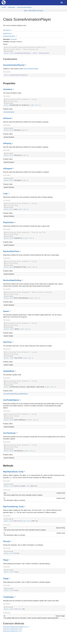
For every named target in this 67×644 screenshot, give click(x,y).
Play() (6, 560)
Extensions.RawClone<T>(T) (12, 631)
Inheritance (7, 30)
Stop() (6, 579)
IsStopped (8, 169)
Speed (6, 311)
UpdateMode (9, 371)
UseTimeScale (9, 433)
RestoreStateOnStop (12, 280)
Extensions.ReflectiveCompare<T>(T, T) (16, 627)
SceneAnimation (9, 112)
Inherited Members (9, 36)
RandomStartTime (11, 251)
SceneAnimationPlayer (24, 7)
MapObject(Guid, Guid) (13, 472)
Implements (7, 33)
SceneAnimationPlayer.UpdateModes (16, 394)
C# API (4, 7)
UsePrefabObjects (11, 400)
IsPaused (7, 118)
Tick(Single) (8, 597)
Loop (5, 194)
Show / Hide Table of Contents (33, 11)
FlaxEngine (11, 7)
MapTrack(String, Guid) (13, 507)
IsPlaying (7, 143)
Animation (8, 89)
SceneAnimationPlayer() (14, 65)
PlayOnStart (8, 222)
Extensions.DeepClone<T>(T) (13, 629)
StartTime (7, 342)
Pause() (6, 541)
